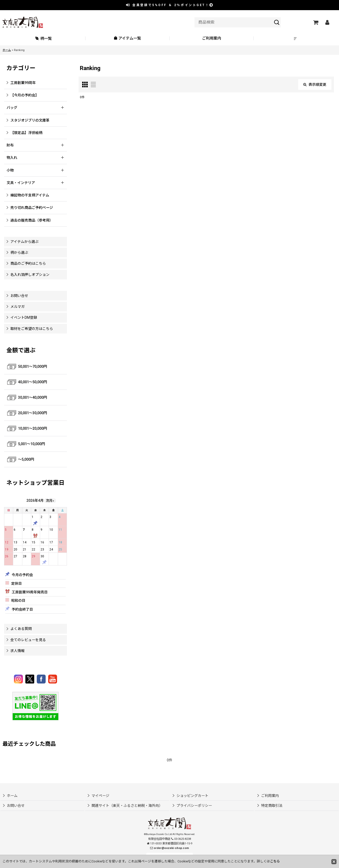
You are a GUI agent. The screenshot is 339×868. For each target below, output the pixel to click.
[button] (296, 38)
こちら (275, 861)
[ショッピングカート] (315, 22)
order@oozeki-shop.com (171, 848)
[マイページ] (327, 22)
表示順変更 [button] (315, 85)
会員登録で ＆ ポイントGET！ (170, 5)
